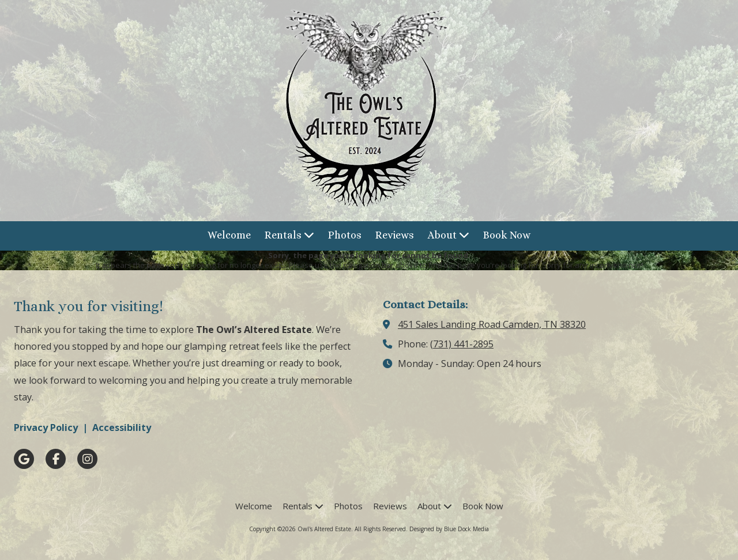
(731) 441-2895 (462, 344)
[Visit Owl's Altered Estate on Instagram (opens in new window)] (87, 459)
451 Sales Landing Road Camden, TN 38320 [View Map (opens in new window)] (492, 324)
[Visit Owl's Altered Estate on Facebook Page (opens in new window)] (56, 459)
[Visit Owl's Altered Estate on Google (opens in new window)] (24, 459)
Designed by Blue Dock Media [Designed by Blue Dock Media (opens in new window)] (449, 529)
